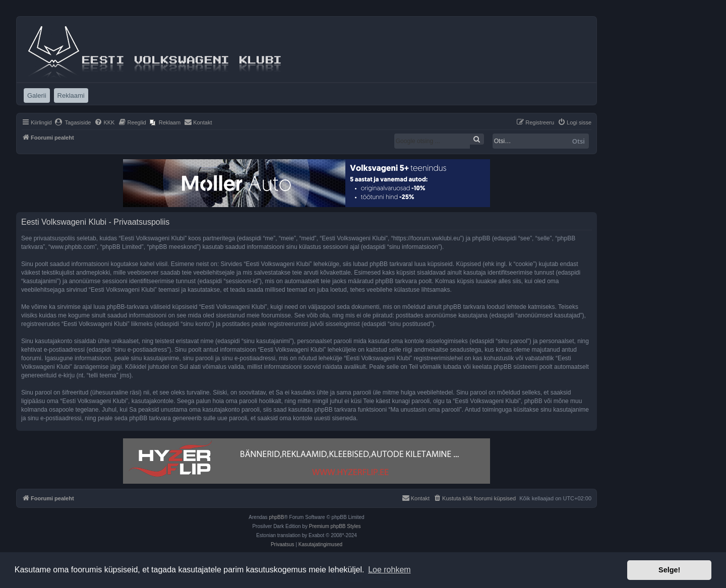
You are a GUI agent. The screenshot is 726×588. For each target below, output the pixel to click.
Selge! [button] (669, 570)
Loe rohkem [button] (389, 570)
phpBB (276, 517)
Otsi (579, 141)
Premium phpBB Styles (335, 526)
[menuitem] (73, 122)
